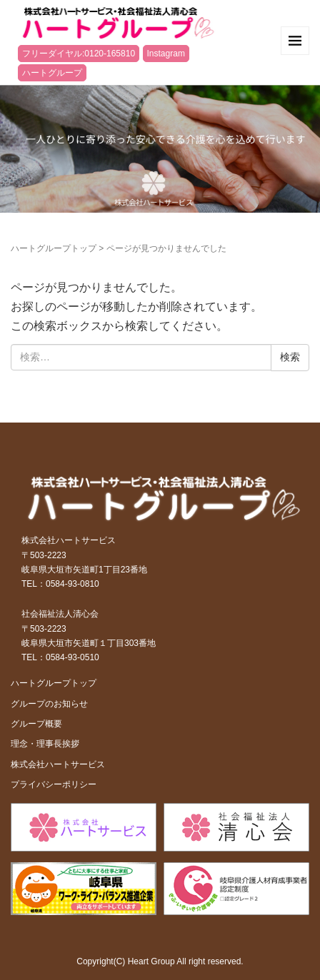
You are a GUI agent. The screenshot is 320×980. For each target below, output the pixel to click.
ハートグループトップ (54, 248)
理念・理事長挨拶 (45, 744)
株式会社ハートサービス (58, 764)
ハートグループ (52, 73)
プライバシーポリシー (54, 784)
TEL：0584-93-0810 (60, 584)
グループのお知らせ (49, 704)
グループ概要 (36, 724)
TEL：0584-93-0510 (60, 657)
